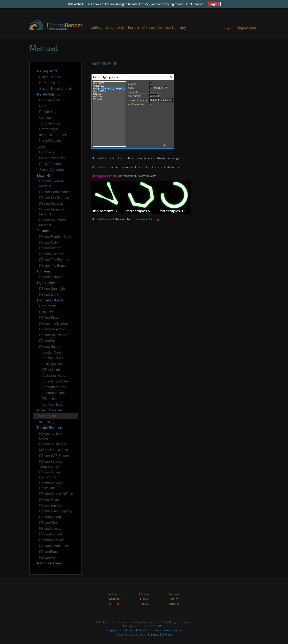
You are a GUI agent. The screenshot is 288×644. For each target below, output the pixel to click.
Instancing (47, 422)
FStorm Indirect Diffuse (56, 494)
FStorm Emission (52, 505)
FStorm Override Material (51, 184)
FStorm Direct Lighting (56, 511)
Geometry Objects (51, 300)
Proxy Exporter (50, 164)
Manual (149, 27)
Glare (43, 106)
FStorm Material (51, 204)
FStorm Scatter (50, 347)
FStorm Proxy (49, 318)
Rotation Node (53, 358)
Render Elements (50, 428)
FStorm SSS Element (55, 456)
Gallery (97, 27)
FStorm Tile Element (54, 260)
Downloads (115, 27)
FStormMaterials (51, 540)
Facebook (114, 599)
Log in (229, 27)
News (144, 599)
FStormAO (47, 557)
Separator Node (54, 393)
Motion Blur (48, 416)
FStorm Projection (53, 329)
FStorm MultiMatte (53, 444)
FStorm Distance (52, 254)
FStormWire (48, 523)
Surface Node (53, 404)
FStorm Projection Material (53, 212)
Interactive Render (53, 135)
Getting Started (48, 71)
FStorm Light (49, 295)
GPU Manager (50, 100)
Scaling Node (52, 364)
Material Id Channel (54, 450)
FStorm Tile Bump (53, 266)
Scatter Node (52, 352)
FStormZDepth (50, 517)
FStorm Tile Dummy (54, 323)
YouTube (114, 604)
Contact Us (167, 27)
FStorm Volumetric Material (53, 223)
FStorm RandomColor (55, 237)
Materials (44, 175)
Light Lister (47, 152)
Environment (49, 129)
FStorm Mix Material (54, 198)
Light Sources (47, 283)
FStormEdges (49, 552)
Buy (183, 27)
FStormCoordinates (54, 546)
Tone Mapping (50, 123)
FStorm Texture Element (51, 436)
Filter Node (50, 399)
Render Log (48, 112)
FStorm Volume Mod (54, 335)
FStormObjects (50, 529)
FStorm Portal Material (56, 192)
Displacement (49, 312)
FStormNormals (51, 534)
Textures (43, 231)
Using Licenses (51, 77)
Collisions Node (54, 376)
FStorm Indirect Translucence (51, 464)
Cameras (44, 271)
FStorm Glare (49, 500)
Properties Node (54, 387)
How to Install (49, 83)
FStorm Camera (51, 277)
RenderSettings (49, 94)
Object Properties (52, 158)
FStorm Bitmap (50, 248)
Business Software (160, 635)
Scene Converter (52, 170)
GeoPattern (48, 306)
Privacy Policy (135, 630)
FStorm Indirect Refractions (51, 475)
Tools (41, 146)
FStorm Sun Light (52, 289)
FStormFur (47, 341)
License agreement (112, 630)
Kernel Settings (51, 141)
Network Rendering (51, 563)
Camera (45, 118)
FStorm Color (49, 242)
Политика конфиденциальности (167, 630)
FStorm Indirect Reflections (51, 486)
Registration (247, 27)
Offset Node (51, 370)
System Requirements (56, 89)
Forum (133, 27)
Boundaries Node (55, 381)
